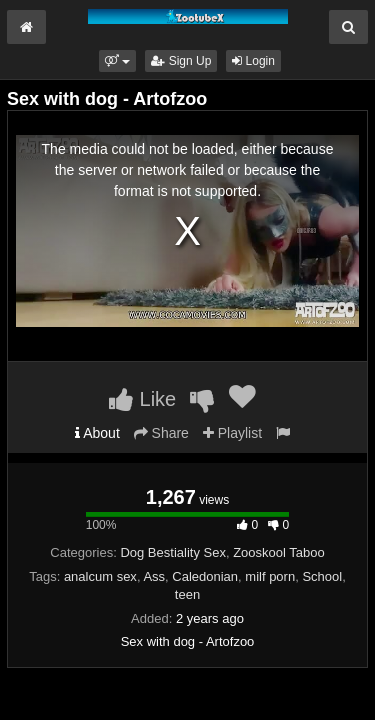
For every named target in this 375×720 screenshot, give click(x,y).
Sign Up (181, 61)
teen (187, 594)
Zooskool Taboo (279, 552)
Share (161, 433)
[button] (117, 61)
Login (253, 61)
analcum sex (100, 576)
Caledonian (205, 576)
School (322, 576)
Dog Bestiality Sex (173, 552)
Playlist (232, 433)
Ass (154, 576)
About (97, 433)
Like (142, 399)
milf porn (270, 576)
